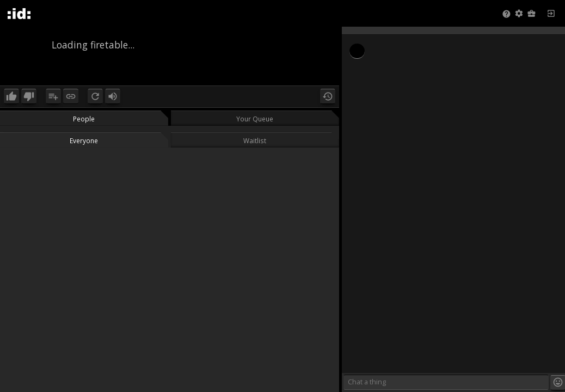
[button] (519, 14)
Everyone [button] (84, 140)
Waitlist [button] (255, 140)
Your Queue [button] (255, 119)
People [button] (84, 119)
